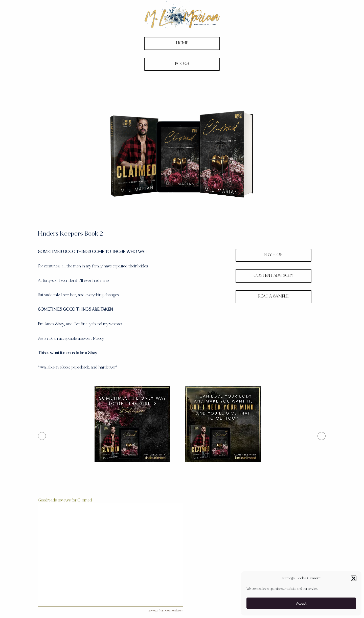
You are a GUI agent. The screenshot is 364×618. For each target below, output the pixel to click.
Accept (301, 603)
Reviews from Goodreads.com (166, 611)
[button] (354, 578)
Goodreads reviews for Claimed (65, 501)
